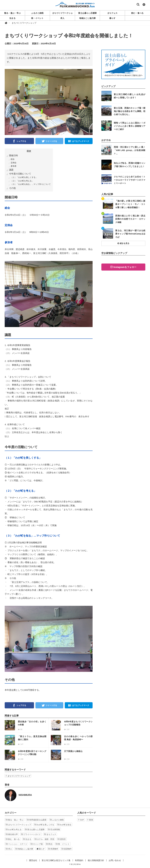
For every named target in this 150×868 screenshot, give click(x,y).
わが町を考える (14, 829)
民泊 (49, 844)
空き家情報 (54, 829)
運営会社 (33, 860)
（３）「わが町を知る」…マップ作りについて (31, 184)
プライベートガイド (31, 834)
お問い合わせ (115, 860)
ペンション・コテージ (16, 844)
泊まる (27, 839)
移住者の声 (12, 834)
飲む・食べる (13, 839)
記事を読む (27, 725)
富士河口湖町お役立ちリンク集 (56, 860)
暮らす (41, 849)
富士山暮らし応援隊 (35, 829)
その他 (12, 188)
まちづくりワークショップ (19, 776)
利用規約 (79, 860)
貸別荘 (62, 839)
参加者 (14, 166)
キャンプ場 (37, 844)
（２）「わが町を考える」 (22, 181)
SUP (82, 820)
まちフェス (50, 834)
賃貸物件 (67, 849)
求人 (9, 849)
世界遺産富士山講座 (37, 820)
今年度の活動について (20, 174)
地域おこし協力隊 (24, 849)
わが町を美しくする (44, 825)
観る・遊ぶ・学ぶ (15, 820)
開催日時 (13, 155)
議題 (11, 170)
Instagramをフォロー (125, 267)
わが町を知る (64, 825)
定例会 (14, 163)
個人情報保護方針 (96, 860)
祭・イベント (63, 844)
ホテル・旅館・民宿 (44, 839)
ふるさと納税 (57, 820)
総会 (13, 159)
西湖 (91, 820)
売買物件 (53, 849)
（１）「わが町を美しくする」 (24, 177)
